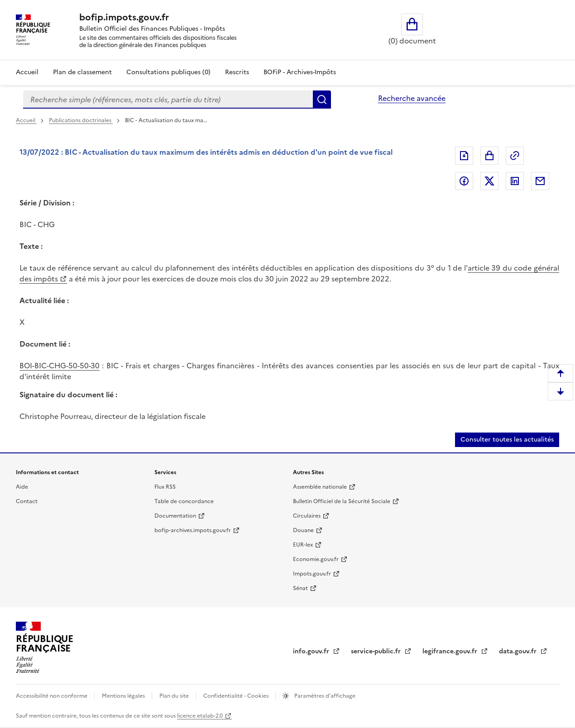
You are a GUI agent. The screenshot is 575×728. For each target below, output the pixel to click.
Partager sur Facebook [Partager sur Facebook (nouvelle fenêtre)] (464, 181)
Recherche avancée (412, 98)
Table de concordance (184, 501)
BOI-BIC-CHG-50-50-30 (60, 366)
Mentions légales (124, 696)
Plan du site (175, 696)
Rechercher (322, 100)
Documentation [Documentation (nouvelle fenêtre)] (175, 516)
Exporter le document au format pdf (464, 156)
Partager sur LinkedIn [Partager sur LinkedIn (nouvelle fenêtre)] (515, 181)
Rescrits (237, 72)
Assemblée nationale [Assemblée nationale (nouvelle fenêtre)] (320, 487)
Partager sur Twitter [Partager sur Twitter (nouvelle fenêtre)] (489, 181)
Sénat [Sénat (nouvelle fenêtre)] (300, 588)
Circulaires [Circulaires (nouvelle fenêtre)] (307, 516)
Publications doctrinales (81, 120)
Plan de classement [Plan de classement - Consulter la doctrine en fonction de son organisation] (82, 72)
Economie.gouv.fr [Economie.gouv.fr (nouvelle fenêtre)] (316, 559)
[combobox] (168, 100)
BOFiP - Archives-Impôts (300, 72)
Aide (22, 487)
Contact (27, 501)
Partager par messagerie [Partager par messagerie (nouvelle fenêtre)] (540, 181)
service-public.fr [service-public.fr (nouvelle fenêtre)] (377, 651)
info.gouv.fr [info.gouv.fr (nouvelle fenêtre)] (312, 651)
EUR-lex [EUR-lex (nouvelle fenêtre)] (303, 545)
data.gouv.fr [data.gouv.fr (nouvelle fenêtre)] (519, 651)
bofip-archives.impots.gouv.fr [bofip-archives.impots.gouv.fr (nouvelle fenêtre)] (193, 530)
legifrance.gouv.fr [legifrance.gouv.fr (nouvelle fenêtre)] (451, 651)
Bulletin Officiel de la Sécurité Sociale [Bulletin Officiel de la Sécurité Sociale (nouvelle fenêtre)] (342, 501)
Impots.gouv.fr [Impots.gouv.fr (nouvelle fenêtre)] (312, 574)
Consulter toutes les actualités (507, 440)
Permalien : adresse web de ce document (515, 156)
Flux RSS (165, 487)
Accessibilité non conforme (52, 696)
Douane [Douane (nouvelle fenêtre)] (303, 530)
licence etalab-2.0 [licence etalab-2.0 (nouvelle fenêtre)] (200, 716)
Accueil (27, 72)
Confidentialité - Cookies (237, 696)
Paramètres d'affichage (324, 696)
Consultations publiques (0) (168, 72)
